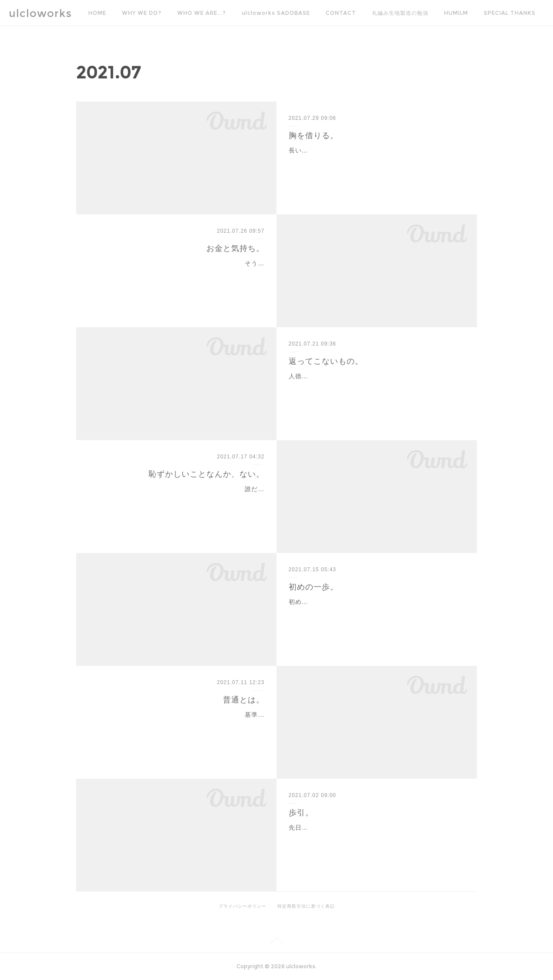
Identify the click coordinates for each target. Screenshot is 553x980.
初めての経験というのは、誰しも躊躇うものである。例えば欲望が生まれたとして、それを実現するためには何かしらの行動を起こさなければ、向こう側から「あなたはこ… (374, 613)
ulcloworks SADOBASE (276, 13)
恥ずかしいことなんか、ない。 (206, 474)
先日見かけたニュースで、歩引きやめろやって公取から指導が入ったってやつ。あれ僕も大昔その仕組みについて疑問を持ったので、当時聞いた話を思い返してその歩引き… (374, 838)
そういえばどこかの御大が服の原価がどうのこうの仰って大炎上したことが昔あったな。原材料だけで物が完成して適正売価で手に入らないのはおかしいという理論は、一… (179, 274)
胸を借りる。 (314, 136)
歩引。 (301, 813)
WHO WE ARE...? (202, 13)
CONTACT (341, 13)
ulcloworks (40, 13)
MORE (492, 13)
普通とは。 (244, 700)
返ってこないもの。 (326, 361)
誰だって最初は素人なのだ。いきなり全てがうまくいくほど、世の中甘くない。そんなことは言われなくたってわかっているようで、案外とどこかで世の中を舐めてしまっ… (179, 500)
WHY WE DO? (142, 13)
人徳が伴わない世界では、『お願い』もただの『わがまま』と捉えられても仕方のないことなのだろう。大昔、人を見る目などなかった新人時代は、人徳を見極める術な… (374, 387)
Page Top (276, 942)
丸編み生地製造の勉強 (400, 13)
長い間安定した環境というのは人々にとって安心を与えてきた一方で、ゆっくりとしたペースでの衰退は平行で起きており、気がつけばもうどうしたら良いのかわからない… (374, 161)
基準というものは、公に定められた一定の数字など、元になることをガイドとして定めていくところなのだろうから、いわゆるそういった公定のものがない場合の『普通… (179, 726)
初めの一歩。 (314, 587)
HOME (97, 13)
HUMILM (456, 13)
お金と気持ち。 (235, 248)
